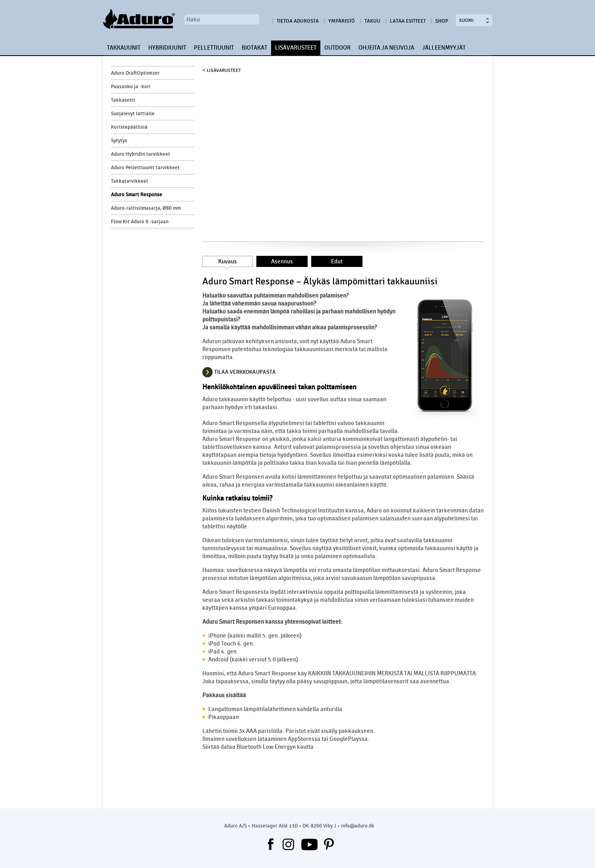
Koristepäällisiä (129, 127)
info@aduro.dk (358, 826)
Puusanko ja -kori (131, 87)
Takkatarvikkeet (130, 181)
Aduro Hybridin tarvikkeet (141, 154)
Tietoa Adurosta (298, 21)
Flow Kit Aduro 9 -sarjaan (140, 222)
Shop (442, 21)
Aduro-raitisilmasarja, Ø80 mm (146, 208)
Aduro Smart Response (137, 195)
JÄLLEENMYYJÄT (444, 48)
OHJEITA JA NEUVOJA (386, 48)
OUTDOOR (337, 48)
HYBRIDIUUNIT (167, 48)
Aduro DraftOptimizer (135, 73)
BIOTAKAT (254, 48)
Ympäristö (342, 21)
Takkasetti (123, 100)
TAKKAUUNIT (124, 48)
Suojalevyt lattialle (133, 114)
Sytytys (119, 141)
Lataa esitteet (408, 21)
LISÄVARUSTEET (296, 48)
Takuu (372, 21)
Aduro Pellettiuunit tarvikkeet (145, 168)
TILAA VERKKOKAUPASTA (245, 372)
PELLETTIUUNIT (214, 48)
